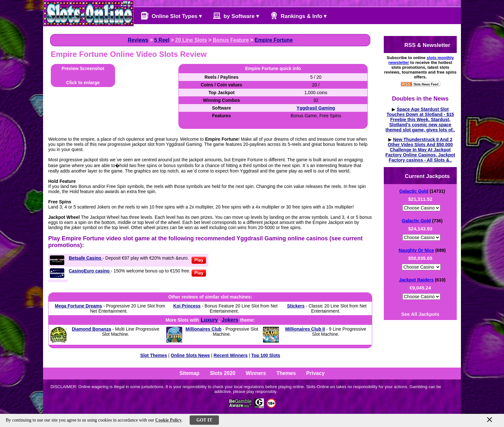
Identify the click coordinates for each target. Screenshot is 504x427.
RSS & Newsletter (422, 44)
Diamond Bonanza (91, 329)
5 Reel (162, 40)
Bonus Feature (231, 40)
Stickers (296, 306)
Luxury (209, 320)
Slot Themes (153, 355)
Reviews (138, 40)
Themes (286, 373)
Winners (256, 373)
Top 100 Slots (266, 355)
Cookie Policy (168, 420)
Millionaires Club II (305, 329)
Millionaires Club (203, 329)
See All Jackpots (420, 314)
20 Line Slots (191, 40)
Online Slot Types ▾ (171, 16)
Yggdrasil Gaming (316, 108)
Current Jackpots (422, 176)
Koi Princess (187, 306)
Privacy (315, 373)
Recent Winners (231, 355)
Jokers (230, 320)
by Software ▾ (236, 16)
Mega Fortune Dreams (79, 306)
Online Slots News (190, 355)
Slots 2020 (223, 373)
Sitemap (189, 373)
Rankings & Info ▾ (298, 16)
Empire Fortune (274, 40)
